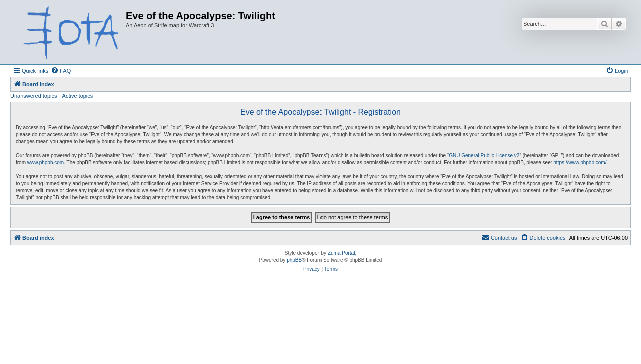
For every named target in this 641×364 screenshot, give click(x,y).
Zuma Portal (341, 253)
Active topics (78, 96)
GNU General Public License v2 (484, 155)
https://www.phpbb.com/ (580, 162)
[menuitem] (61, 71)
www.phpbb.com (45, 162)
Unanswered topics (34, 96)
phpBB (294, 260)
